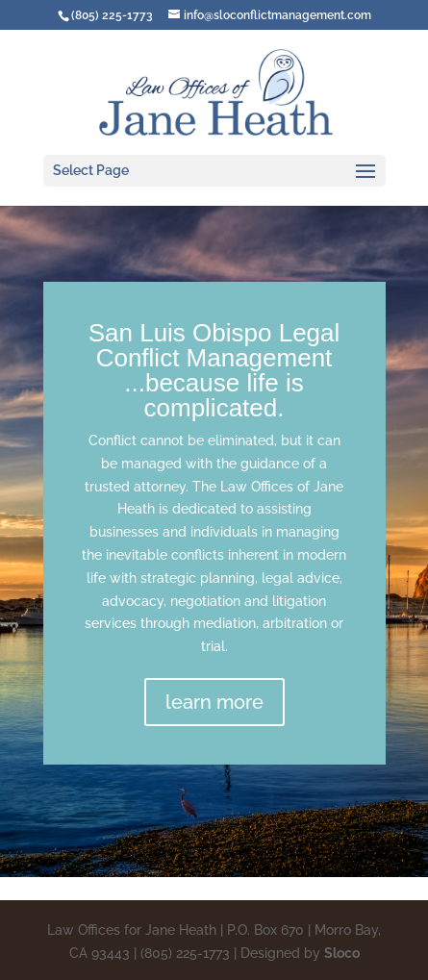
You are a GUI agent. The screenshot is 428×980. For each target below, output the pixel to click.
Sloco (342, 953)
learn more (214, 702)
